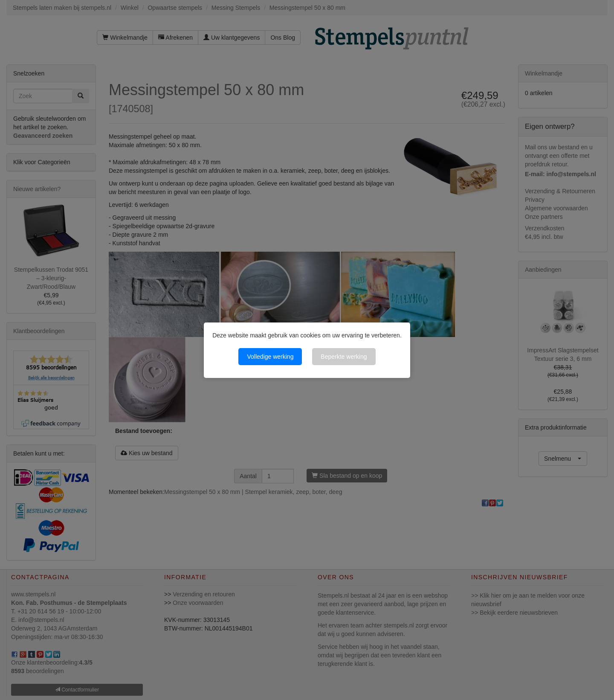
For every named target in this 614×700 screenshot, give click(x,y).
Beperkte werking (344, 357)
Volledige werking (270, 357)
